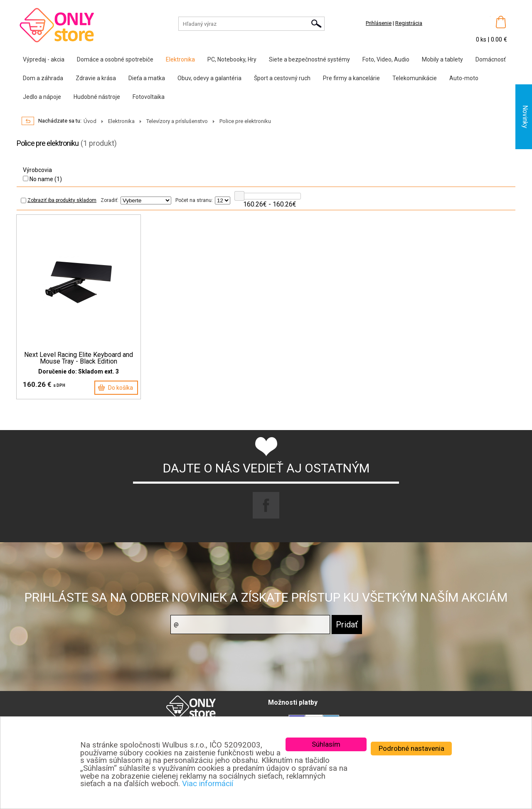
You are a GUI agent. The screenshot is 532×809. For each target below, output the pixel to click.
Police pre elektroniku (245, 121)
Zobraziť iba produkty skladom (59, 200)
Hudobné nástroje (97, 97)
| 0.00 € (497, 39)
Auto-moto (464, 78)
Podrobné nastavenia (411, 748)
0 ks (482, 39)
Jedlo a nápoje (42, 97)
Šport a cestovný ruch (282, 78)
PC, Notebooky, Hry (232, 59)
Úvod (90, 121)
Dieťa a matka (147, 78)
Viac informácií (208, 784)
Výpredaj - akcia (44, 59)
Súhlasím (326, 744)
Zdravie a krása (96, 78)
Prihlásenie (379, 23)
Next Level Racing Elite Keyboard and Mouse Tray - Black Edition (79, 358)
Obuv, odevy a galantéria (209, 78)
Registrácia (409, 23)
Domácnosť (491, 59)
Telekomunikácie (415, 78)
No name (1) (42, 179)
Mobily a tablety (442, 59)
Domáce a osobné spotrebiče (115, 59)
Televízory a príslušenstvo (177, 121)
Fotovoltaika (149, 97)
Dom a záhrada (43, 78)
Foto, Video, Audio (386, 59)
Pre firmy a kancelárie (351, 78)
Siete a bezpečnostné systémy (309, 59)
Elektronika (180, 59)
